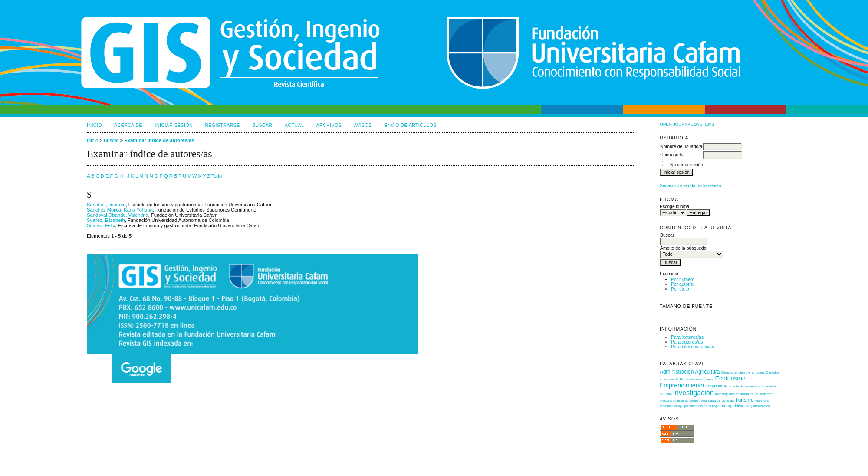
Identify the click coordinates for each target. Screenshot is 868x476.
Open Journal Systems (687, 124)
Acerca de (128, 125)
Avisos (363, 125)
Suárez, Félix (101, 225)
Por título (680, 289)
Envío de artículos (410, 125)
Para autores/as (687, 342)
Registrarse (223, 125)
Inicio (94, 125)
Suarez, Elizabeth (106, 220)
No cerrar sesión (687, 165)
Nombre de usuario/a (681, 147)
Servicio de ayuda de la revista (690, 186)
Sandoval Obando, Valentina (118, 215)
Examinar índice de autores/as (159, 140)
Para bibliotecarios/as (692, 347)
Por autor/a (682, 284)
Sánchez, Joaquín (106, 205)
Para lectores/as (687, 337)
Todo (217, 176)
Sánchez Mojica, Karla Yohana (120, 210)
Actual (294, 125)
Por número (683, 279)
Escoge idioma (674, 207)
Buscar (262, 125)
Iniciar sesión (174, 125)
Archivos (329, 125)
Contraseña (672, 155)
